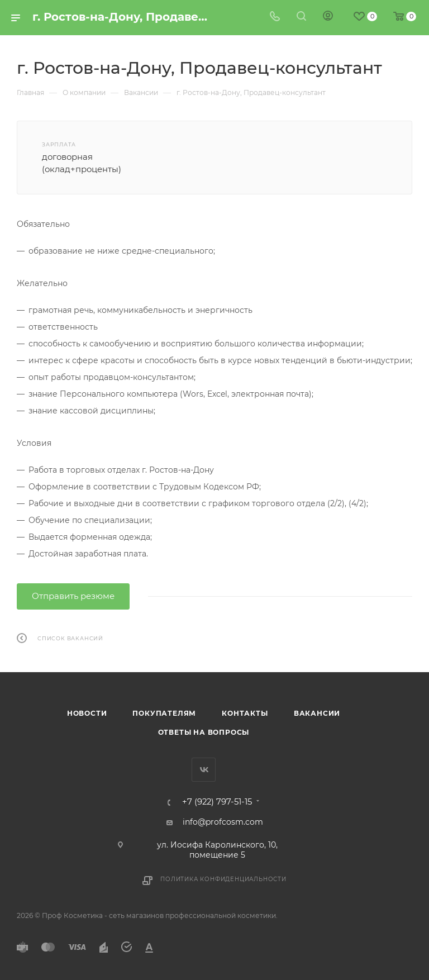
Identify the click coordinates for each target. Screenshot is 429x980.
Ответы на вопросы (204, 732)
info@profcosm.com (223, 822)
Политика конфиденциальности (223, 879)
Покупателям (164, 713)
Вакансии (317, 713)
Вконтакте (204, 770)
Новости (87, 713)
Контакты (245, 713)
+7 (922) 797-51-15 (217, 802)
